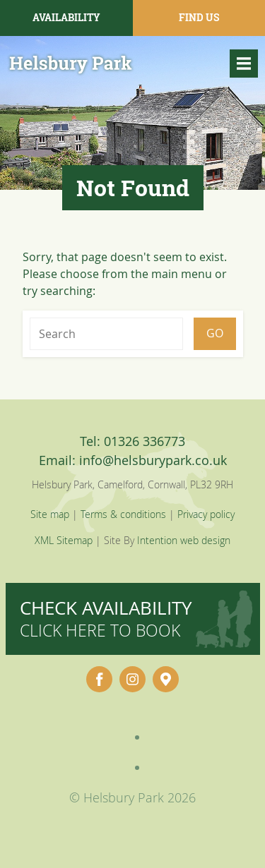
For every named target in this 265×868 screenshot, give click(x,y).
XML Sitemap (64, 540)
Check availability (106, 619)
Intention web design (184, 540)
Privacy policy (206, 514)
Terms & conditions (123, 514)
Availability (66, 17)
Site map (50, 514)
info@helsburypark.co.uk (153, 460)
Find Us (199, 17)
